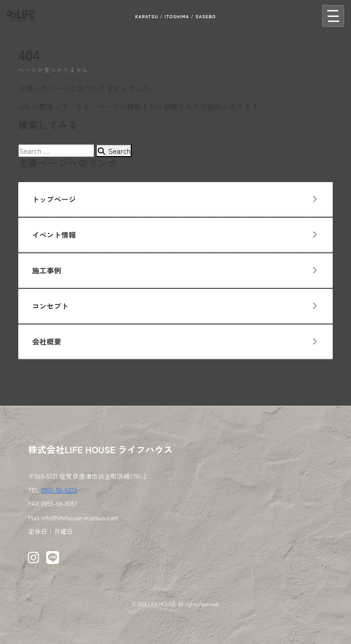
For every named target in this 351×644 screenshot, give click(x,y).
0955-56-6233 (59, 490)
